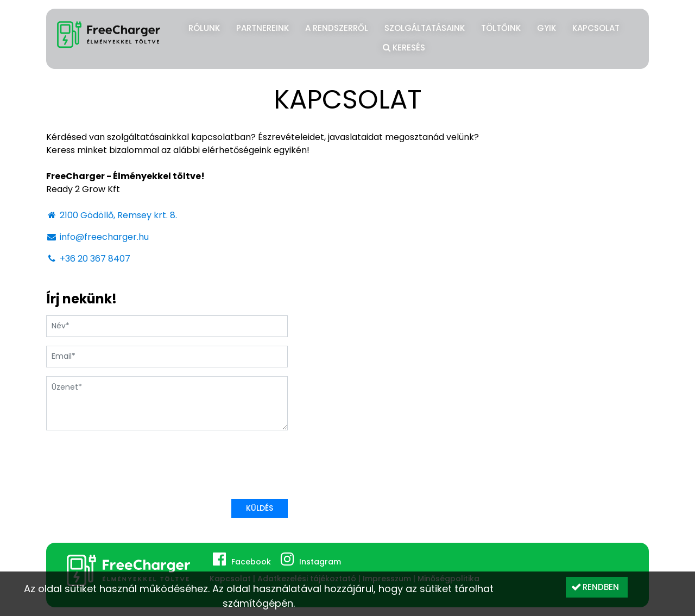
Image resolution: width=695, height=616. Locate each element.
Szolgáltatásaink (425, 28)
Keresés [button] (404, 46)
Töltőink (501, 28)
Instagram (320, 562)
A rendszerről (337, 28)
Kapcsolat (596, 28)
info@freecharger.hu (97, 237)
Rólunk (204, 28)
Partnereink (263, 28)
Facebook (251, 562)
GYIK (546, 28)
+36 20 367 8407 (88, 259)
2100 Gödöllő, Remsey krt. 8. (112, 215)
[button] (597, 587)
